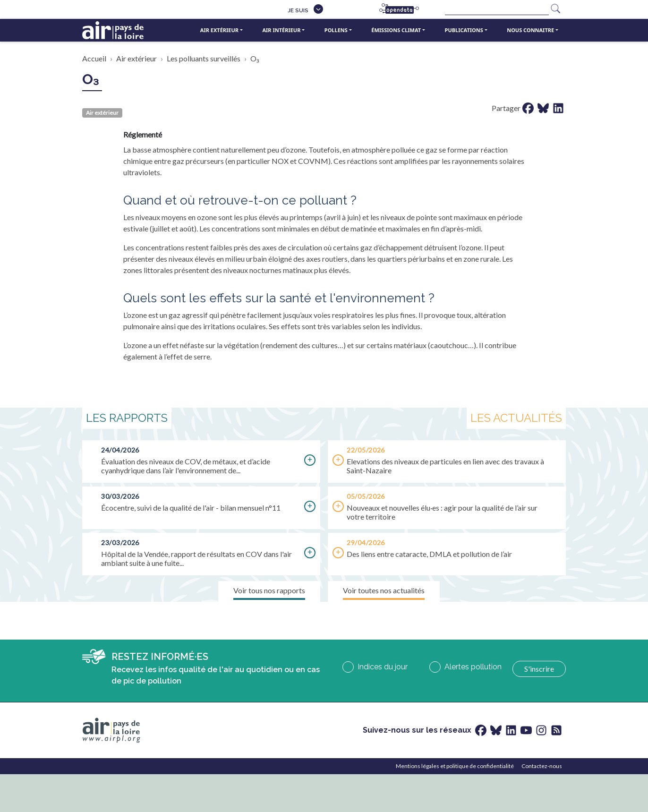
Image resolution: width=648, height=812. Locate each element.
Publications (464, 30)
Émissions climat (396, 30)
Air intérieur (281, 30)
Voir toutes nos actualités (384, 590)
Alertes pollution (473, 667)
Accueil (94, 58)
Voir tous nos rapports (269, 590)
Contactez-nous (542, 766)
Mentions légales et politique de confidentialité (455, 766)
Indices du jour (383, 667)
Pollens (336, 30)
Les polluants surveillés (204, 58)
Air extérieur (219, 30)
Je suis (298, 10)
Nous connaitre (530, 30)
